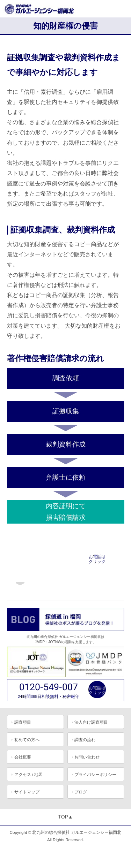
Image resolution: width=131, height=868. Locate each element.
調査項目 (23, 722)
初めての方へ (27, 740)
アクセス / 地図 (29, 774)
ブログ (81, 792)
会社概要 (23, 757)
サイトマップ (27, 792)
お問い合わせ (87, 757)
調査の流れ (85, 740)
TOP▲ (65, 817)
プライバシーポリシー (95, 774)
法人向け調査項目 (91, 722)
